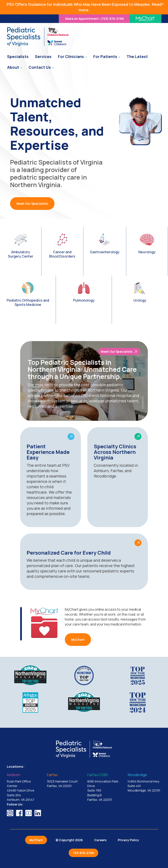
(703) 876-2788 (95, 19)
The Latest (137, 56)
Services (43, 56)
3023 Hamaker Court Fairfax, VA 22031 (64, 781)
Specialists (18, 56)
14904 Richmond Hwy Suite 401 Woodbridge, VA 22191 (144, 783)
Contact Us (41, 67)
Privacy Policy (128, 840)
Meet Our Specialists (32, 204)
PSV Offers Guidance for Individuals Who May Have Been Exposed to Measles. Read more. (84, 7)
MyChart (78, 640)
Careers (100, 840)
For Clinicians (72, 56)
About (15, 67)
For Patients (107, 56)
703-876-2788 (83, 853)
